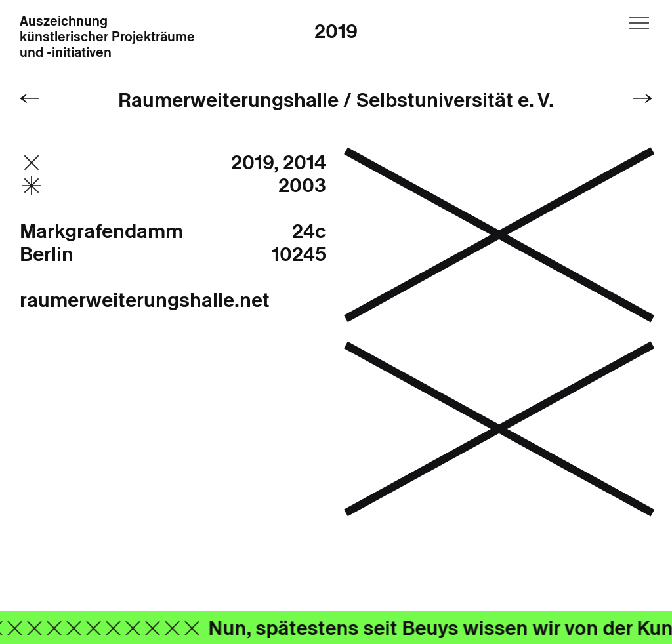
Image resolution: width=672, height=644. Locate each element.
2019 (336, 31)
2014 (304, 162)
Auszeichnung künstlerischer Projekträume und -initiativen (107, 37)
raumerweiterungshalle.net (145, 300)
